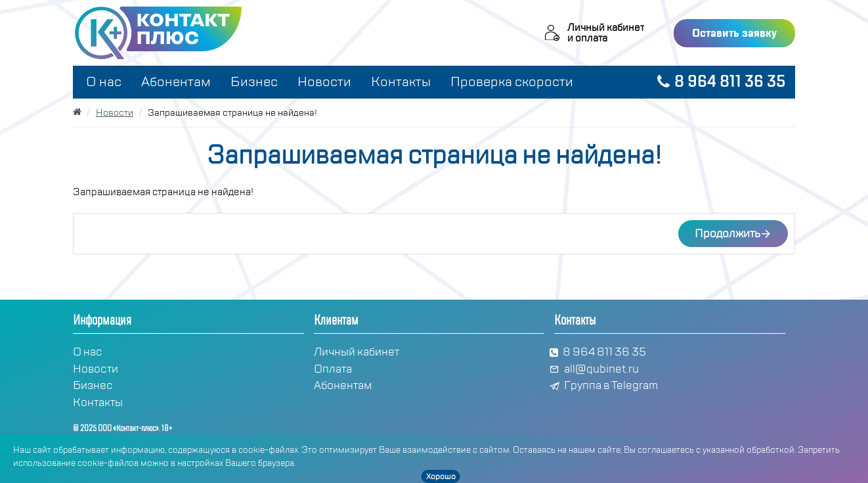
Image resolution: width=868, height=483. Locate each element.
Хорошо (441, 476)
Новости (115, 113)
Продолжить (727, 234)
